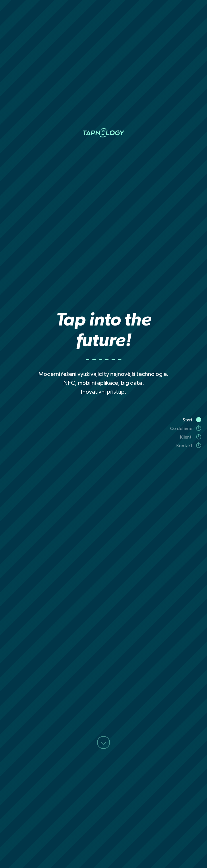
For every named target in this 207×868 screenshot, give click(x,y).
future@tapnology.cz (73, 733)
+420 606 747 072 (137, 733)
